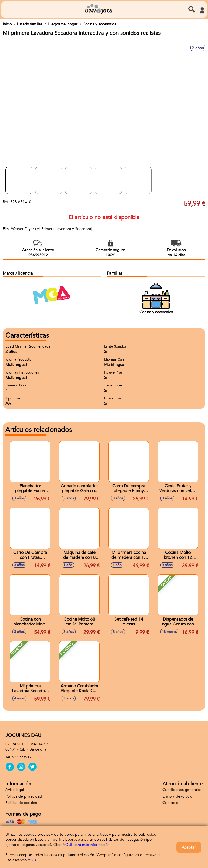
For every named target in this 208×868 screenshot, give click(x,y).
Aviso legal (15, 790)
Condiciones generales (182, 790)
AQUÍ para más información (86, 845)
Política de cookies (21, 803)
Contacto (170, 803)
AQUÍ (32, 860)
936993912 (22, 757)
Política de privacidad (24, 796)
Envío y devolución (178, 796)
